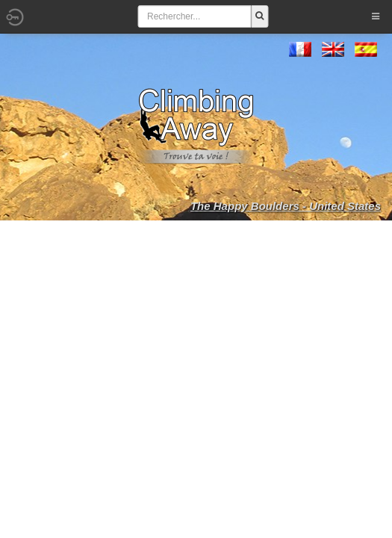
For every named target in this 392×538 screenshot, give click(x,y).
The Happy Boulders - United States (286, 206)
